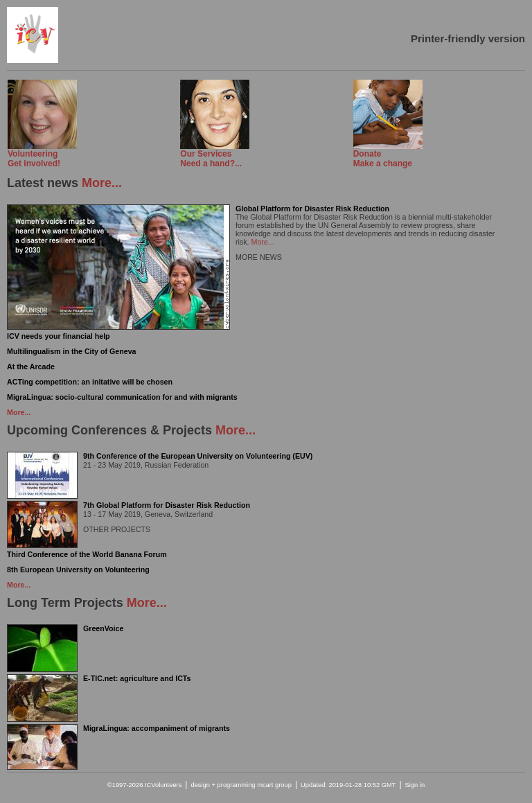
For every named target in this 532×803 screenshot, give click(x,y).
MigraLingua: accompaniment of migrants (157, 728)
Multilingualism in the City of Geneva (72, 351)
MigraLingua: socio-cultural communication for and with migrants (122, 397)
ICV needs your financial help (59, 336)
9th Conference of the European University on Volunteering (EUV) (198, 456)
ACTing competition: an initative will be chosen (90, 382)
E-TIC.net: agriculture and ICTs (137, 678)
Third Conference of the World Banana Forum (87, 554)
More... (102, 183)
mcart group (274, 785)
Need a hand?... (215, 155)
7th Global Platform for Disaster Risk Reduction (167, 505)
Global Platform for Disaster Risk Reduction (312, 209)
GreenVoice (103, 628)
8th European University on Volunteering (78, 570)
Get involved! (42, 155)
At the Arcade (31, 367)
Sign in (415, 785)
